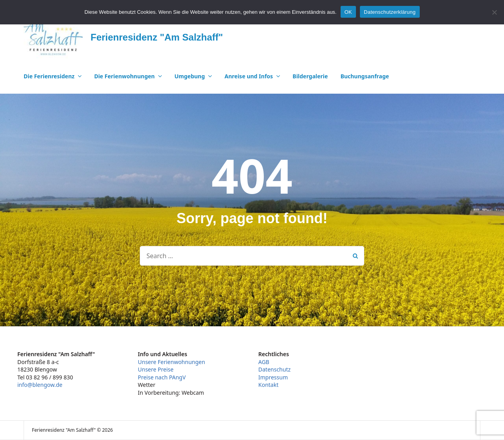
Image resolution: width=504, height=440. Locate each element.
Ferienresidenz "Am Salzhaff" (157, 37)
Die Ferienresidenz (49, 76)
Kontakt (268, 385)
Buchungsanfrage (365, 76)
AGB (264, 362)
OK (348, 12)
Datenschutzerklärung (390, 12)
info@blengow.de (40, 385)
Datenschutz (274, 369)
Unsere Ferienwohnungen (171, 362)
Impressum (273, 377)
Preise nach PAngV (162, 377)
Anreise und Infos (249, 76)
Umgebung (190, 76)
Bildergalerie (310, 76)
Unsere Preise (156, 369)
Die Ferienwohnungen (124, 76)
